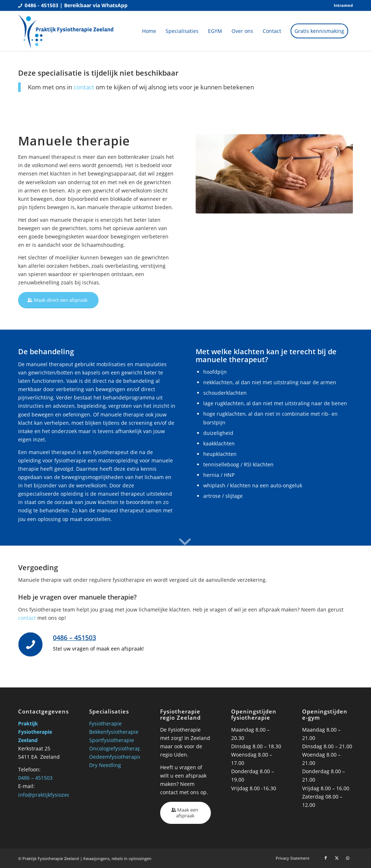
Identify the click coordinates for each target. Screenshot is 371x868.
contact (84, 87)
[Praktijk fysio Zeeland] (66, 31)
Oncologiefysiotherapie (117, 748)
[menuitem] (341, 5)
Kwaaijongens (96, 858)
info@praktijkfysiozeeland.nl (53, 795)
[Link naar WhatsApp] (347, 858)
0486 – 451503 (74, 638)
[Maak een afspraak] (185, 813)
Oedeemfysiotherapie (115, 757)
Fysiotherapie (105, 723)
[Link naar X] (337, 858)
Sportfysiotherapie (112, 740)
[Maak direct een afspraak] (58, 300)
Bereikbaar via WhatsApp (96, 5)
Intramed (343, 5)
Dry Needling (105, 765)
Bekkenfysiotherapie (114, 732)
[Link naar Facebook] (326, 858)
